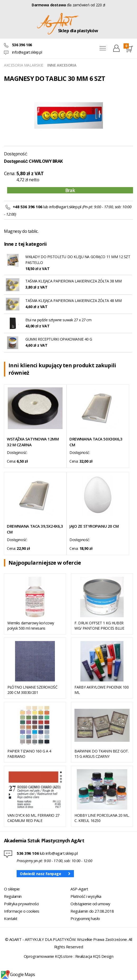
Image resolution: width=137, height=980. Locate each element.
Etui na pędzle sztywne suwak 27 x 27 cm (58, 320)
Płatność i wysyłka (86, 896)
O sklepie (12, 889)
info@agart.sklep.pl (27, 52)
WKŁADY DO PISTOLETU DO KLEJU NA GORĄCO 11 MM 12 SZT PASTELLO (78, 260)
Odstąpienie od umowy (90, 904)
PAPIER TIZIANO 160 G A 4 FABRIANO (29, 754)
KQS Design (103, 956)
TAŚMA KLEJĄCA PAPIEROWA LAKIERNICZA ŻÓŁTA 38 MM (73, 281)
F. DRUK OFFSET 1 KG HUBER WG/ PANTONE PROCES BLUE (99, 626)
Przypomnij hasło (85, 918)
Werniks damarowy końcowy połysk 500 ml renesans (31, 626)
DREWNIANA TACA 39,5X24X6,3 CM (35, 529)
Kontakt (11, 918)
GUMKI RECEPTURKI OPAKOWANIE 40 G (59, 339)
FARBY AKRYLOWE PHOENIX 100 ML (101, 690)
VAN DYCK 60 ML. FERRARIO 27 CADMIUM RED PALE (33, 818)
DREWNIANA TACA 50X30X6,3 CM (96, 442)
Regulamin (13, 896)
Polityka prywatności (21, 904)
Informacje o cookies (22, 911)
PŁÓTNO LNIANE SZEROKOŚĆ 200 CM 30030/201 (32, 690)
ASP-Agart (79, 889)
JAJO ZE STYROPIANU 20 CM (94, 526)
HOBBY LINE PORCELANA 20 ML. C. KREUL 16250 (102, 818)
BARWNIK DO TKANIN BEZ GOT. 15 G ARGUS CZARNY (101, 754)
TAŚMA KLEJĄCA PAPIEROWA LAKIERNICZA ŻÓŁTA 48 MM (73, 301)
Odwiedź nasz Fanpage (41, 874)
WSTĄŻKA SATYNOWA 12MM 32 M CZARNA (33, 442)
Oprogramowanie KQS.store (48, 956)
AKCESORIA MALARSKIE (24, 65)
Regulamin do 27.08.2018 (92, 911)
